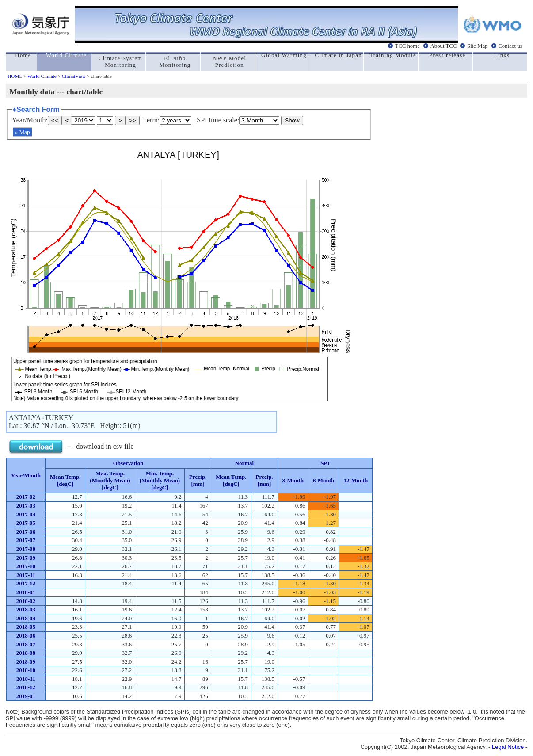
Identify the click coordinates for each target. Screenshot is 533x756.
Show (292, 120)
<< (55, 120)
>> (133, 120)
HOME (15, 76)
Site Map (478, 46)
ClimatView (74, 76)
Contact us (510, 46)
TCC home (407, 46)
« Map (23, 132)
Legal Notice (508, 747)
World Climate (42, 76)
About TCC (444, 46)
